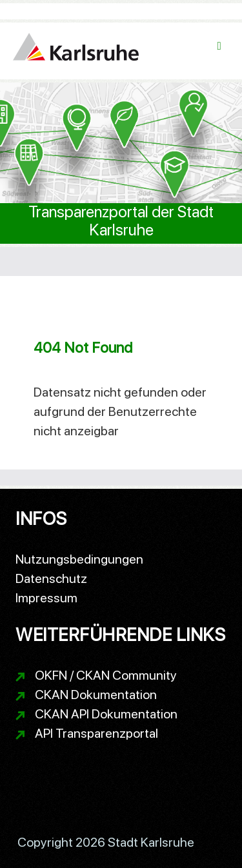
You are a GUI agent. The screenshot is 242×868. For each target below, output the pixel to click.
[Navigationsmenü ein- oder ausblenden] (219, 46)
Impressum (46, 598)
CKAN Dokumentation (96, 695)
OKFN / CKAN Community (106, 675)
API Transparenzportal (96, 733)
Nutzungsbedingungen (79, 559)
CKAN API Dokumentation (106, 714)
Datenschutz (51, 578)
